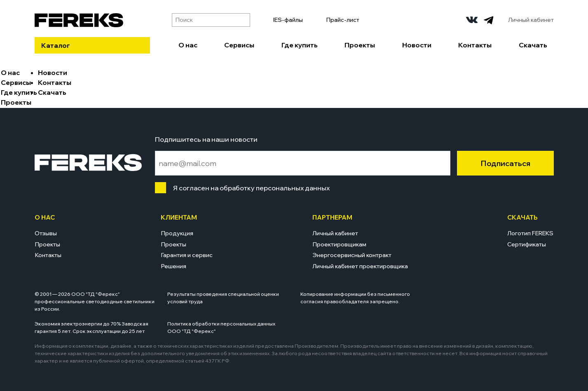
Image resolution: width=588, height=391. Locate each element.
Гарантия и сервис (187, 255)
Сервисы (239, 45)
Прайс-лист (343, 20)
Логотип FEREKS (530, 233)
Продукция (177, 233)
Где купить (300, 45)
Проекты (360, 45)
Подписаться (505, 163)
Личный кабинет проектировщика (360, 266)
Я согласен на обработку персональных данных (249, 188)
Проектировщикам (339, 244)
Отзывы (46, 233)
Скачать (533, 45)
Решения (173, 266)
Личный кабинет (531, 20)
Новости (417, 45)
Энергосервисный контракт (352, 255)
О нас (188, 45)
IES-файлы (288, 20)
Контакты (475, 45)
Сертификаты (527, 244)
